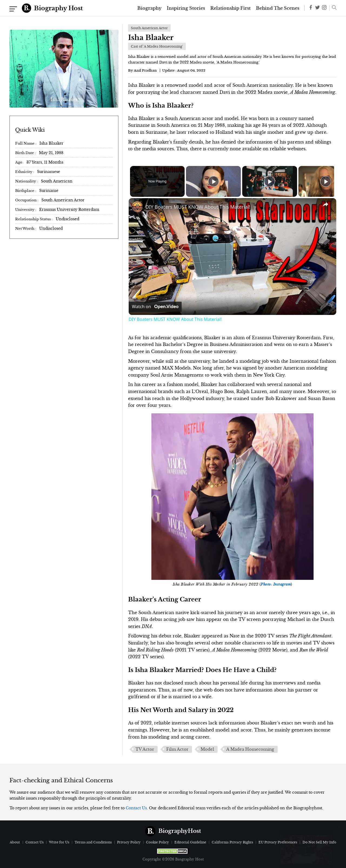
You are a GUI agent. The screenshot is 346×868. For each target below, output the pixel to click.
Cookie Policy (157, 842)
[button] (333, 8)
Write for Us (59, 842)
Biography (149, 8)
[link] (137, 207)
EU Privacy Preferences (278, 842)
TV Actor (145, 749)
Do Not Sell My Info (319, 842)
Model (207, 749)
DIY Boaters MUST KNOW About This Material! (198, 207)
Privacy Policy (129, 842)
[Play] (268, 181)
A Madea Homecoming (250, 749)
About (15, 842)
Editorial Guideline (190, 842)
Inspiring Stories (186, 8)
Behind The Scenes (278, 8)
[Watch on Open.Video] (155, 307)
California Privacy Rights (232, 842)
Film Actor (177, 749)
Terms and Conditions (93, 842)
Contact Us (136, 808)
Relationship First (230, 8)
